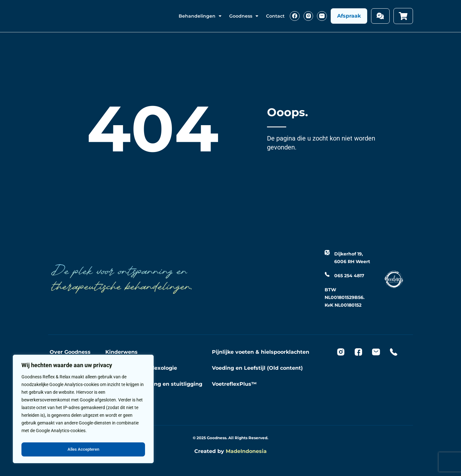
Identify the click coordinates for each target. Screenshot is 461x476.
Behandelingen (200, 16)
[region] (83, 410)
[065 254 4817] (327, 274)
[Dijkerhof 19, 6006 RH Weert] (327, 253)
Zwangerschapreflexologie (141, 368)
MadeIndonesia (246, 451)
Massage (117, 400)
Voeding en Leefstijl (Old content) (257, 368)
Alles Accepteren (83, 449)
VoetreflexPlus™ (234, 384)
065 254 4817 (349, 276)
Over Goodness (70, 352)
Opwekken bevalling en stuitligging (154, 384)
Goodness (244, 16)
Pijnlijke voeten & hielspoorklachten (261, 352)
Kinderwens (121, 352)
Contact (275, 16)
